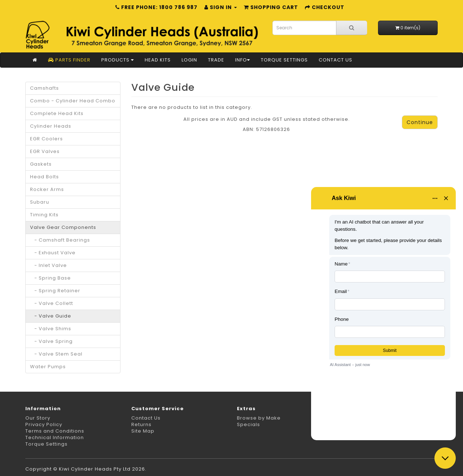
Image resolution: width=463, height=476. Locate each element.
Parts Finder (69, 60)
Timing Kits (44, 215)
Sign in (221, 7)
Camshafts (44, 88)
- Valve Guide (51, 316)
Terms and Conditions (55, 431)
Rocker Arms (47, 189)
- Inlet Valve (48, 265)
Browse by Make (259, 418)
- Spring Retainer (55, 291)
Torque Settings (284, 60)
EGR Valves (45, 151)
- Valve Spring (51, 341)
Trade (216, 60)
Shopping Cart (271, 7)
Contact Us (335, 60)
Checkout (325, 7)
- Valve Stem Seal (56, 354)
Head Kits (158, 60)
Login (189, 60)
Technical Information (55, 437)
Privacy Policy (44, 424)
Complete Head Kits (57, 113)
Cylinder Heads (51, 126)
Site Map (143, 431)
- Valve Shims (51, 329)
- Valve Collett (52, 303)
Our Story (38, 418)
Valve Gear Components (63, 227)
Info (243, 60)
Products (118, 60)
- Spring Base (50, 278)
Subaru (40, 202)
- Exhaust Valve (53, 253)
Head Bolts (44, 177)
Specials (249, 424)
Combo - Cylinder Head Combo (73, 101)
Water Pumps (48, 367)
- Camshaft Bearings (60, 240)
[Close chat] (445, 458)
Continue (420, 122)
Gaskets (41, 164)
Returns (141, 424)
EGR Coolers (46, 139)
